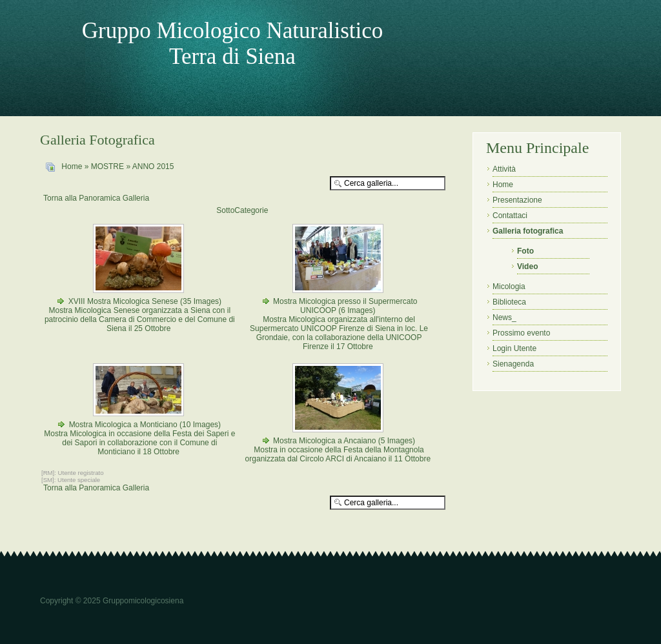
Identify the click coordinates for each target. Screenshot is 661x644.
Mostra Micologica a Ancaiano (324, 441)
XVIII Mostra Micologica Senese (124, 301)
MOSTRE (107, 166)
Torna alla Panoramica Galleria (96, 198)
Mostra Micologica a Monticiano (123, 425)
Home (72, 166)
